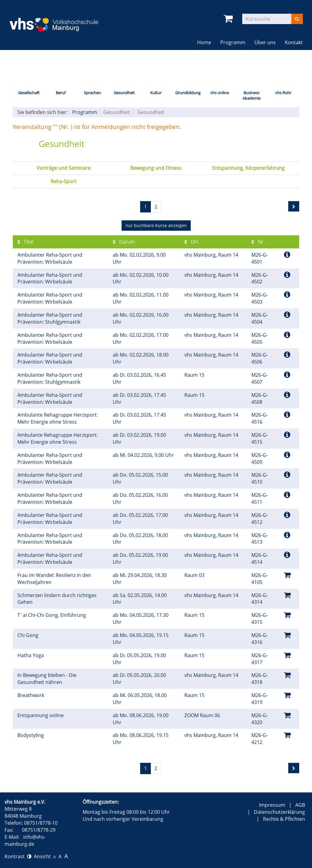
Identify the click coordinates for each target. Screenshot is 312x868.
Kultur (156, 93)
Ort (191, 242)
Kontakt (294, 42)
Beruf (61, 93)
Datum (124, 242)
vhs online (220, 93)
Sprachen (92, 93)
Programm (233, 42)
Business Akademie (252, 96)
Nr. (258, 242)
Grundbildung (188, 93)
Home (204, 42)
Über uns (265, 42)
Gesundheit (124, 93)
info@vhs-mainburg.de (25, 840)
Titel (25, 242)
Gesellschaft (29, 93)
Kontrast (18, 856)
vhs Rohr (283, 93)
